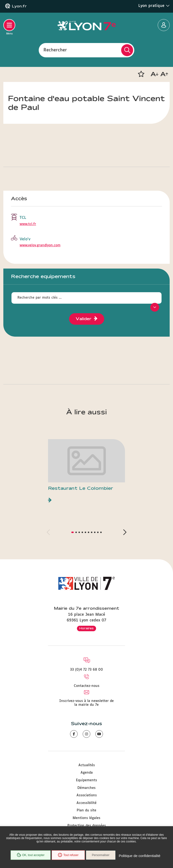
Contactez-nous (87, 686)
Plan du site (86, 810)
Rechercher (55, 50)
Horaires (86, 628)
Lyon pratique (154, 6)
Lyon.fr (19, 6)
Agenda (87, 773)
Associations (87, 795)
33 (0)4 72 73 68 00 (86, 670)
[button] (141, 74)
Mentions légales (86, 818)
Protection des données (87, 826)
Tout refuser (68, 855)
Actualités (87, 765)
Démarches (86, 788)
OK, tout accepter (31, 855)
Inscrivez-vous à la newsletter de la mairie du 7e (86, 703)
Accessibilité (86, 803)
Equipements (86, 780)
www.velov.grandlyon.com (40, 245)
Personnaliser (101, 855)
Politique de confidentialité (140, 856)
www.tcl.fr (28, 224)
